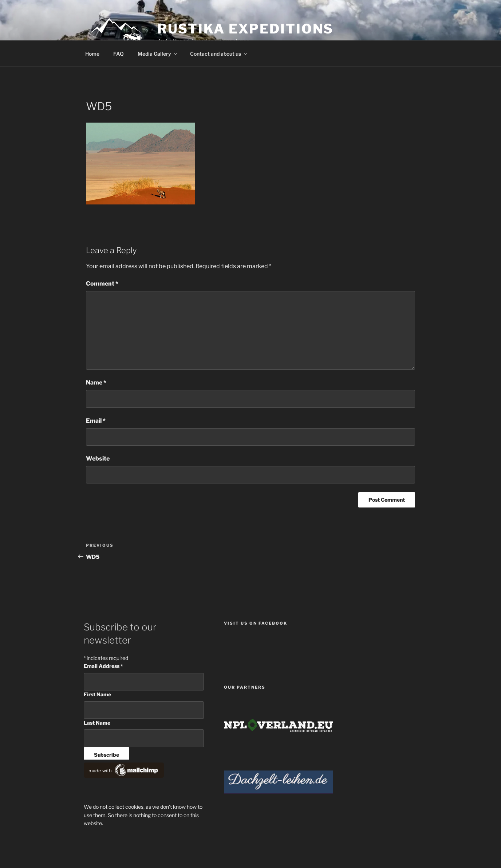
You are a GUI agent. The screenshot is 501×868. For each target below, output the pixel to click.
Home (92, 54)
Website (98, 459)
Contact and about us (219, 54)
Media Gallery (158, 54)
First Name (97, 694)
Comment (102, 284)
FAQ (119, 54)
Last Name (97, 723)
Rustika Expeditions (246, 29)
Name (96, 383)
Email (96, 421)
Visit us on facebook (256, 623)
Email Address (103, 666)
